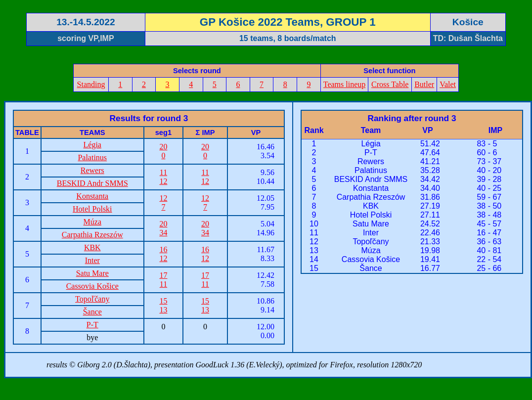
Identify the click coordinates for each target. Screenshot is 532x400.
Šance (92, 312)
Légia (92, 145)
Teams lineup (345, 84)
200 (163, 151)
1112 (163, 177)
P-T (92, 325)
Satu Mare (92, 273)
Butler (424, 84)
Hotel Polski (92, 209)
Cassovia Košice (92, 286)
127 (163, 202)
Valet (448, 84)
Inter (92, 260)
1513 (163, 305)
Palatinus (92, 157)
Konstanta (92, 196)
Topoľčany (92, 299)
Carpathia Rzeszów (92, 235)
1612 (163, 254)
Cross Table (390, 84)
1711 (163, 280)
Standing (91, 84)
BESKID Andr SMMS (92, 183)
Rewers (92, 170)
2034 (163, 228)
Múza (92, 222)
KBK (92, 247)
